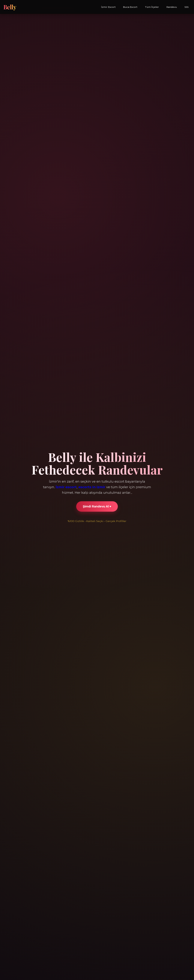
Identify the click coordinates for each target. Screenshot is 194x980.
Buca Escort (130, 7)
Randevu (172, 7)
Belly (10, 7)
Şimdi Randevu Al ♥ (97, 506)
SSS (187, 7)
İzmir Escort (108, 7)
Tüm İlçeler (152, 7)
